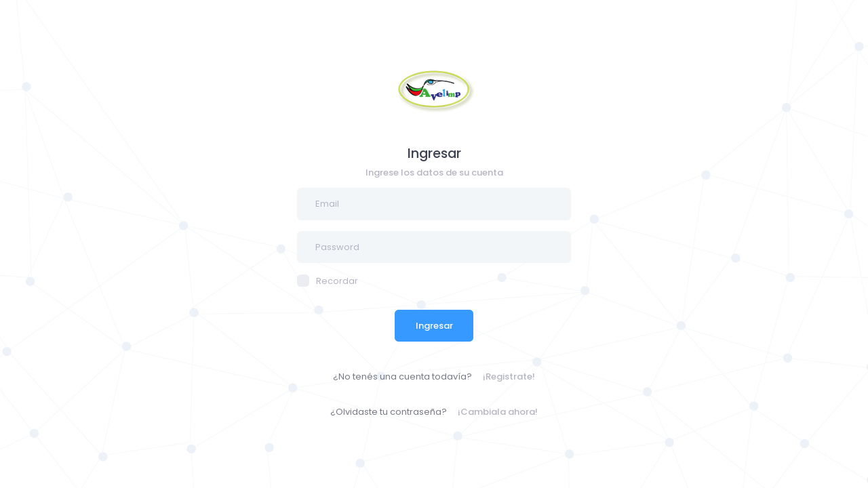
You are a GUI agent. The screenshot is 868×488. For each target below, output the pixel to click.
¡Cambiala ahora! (498, 412)
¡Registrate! (509, 377)
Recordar (328, 281)
